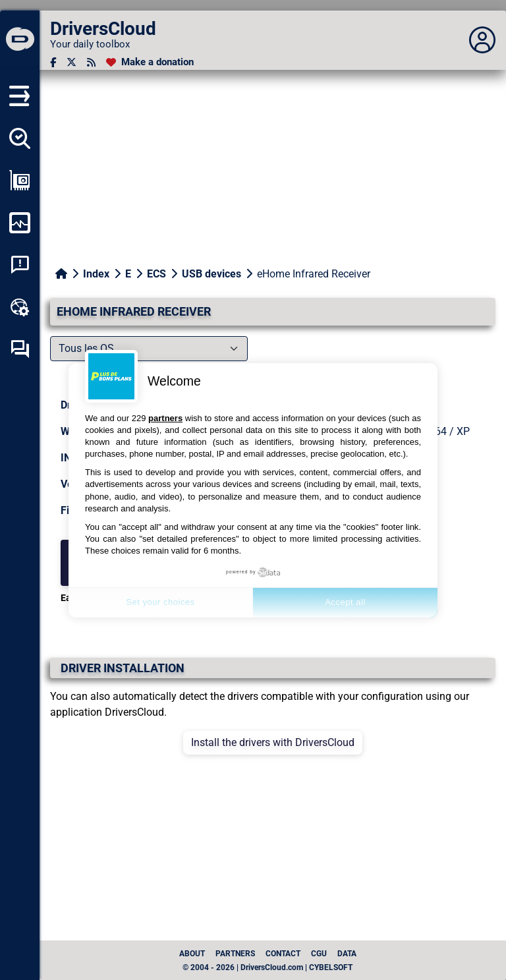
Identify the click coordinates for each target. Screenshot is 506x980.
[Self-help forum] (20, 349)
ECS (156, 274)
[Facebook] (53, 62)
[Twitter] (71, 62)
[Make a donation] (150, 62)
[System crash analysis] (20, 265)
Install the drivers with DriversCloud (273, 742)
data (347, 954)
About (192, 954)
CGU (319, 954)
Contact (283, 954)
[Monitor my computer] (20, 223)
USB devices (211, 274)
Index (96, 274)
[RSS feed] (91, 62)
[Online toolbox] (20, 307)
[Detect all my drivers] (20, 138)
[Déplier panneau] (482, 40)
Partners (235, 954)
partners (165, 418)
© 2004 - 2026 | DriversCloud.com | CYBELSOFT (267, 967)
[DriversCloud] (20, 40)
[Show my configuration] (20, 181)
